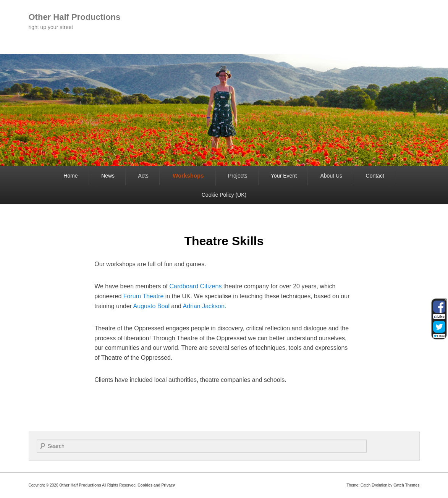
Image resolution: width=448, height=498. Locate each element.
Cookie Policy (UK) (224, 195)
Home (70, 176)
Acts (143, 176)
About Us (332, 176)
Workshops (188, 175)
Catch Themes (406, 485)
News (108, 176)
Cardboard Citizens (195, 286)
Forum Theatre (144, 296)
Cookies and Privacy (156, 485)
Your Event (284, 176)
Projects (238, 176)
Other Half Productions (75, 17)
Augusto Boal (151, 306)
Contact (375, 176)
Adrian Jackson (203, 306)
